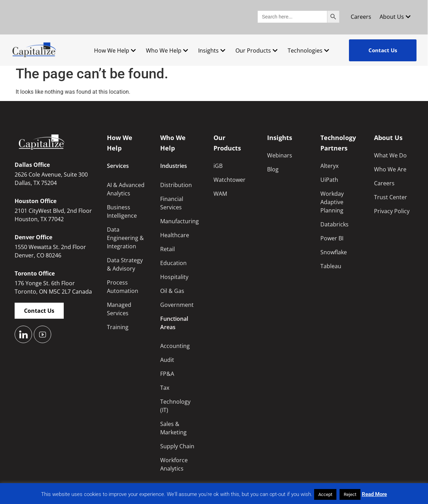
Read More (374, 494)
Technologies (308, 51)
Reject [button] (350, 494)
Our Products (256, 51)
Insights (212, 51)
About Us (395, 17)
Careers (361, 17)
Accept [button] (325, 494)
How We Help (115, 51)
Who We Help (167, 51)
